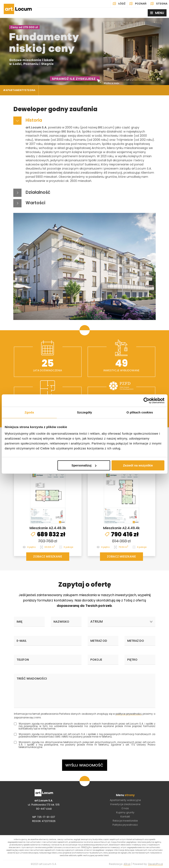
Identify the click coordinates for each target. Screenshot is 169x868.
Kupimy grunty (125, 812)
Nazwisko (61, 622)
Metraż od (99, 641)
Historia (34, 120)
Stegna (159, 4)
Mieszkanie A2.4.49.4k (121, 528)
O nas (125, 808)
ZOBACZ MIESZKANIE (48, 556)
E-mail (22, 641)
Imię (19, 622)
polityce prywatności (128, 714)
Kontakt (125, 817)
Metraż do (136, 641)
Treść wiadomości (32, 679)
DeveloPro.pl (155, 864)
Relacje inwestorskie (125, 821)
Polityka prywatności (125, 825)
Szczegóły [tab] (84, 412)
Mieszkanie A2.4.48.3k (48, 528)
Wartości (35, 203)
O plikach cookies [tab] (140, 412)
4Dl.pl (127, 864)
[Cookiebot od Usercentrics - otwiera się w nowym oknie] (146, 401)
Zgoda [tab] (29, 412)
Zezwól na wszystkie (138, 465)
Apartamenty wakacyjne (125, 800)
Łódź (119, 4)
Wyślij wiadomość (84, 765)
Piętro (132, 660)
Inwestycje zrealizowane (125, 804)
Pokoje (96, 660)
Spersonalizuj (84, 465)
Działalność (38, 192)
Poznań (138, 4)
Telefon (23, 660)
